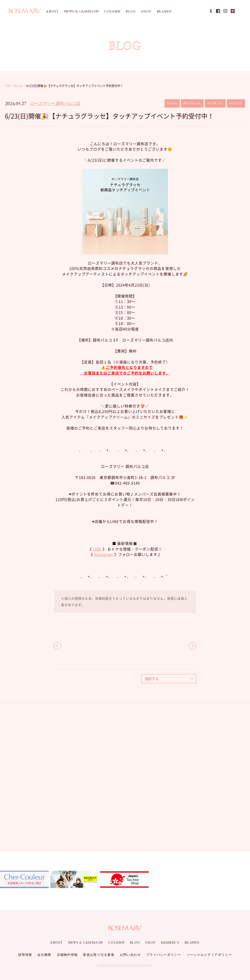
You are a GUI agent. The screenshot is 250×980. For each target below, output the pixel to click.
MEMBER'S (170, 942)
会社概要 (44, 955)
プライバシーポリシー (164, 955)
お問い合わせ (130, 955)
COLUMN (112, 11)
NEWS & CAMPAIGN (82, 11)
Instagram (104, 554)
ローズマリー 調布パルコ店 (55, 103)
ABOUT (52, 11)
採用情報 (25, 955)
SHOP (146, 11)
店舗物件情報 (67, 955)
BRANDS (164, 11)
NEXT (193, 646)
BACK (57, 646)
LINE (97, 549)
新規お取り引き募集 (99, 955)
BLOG (131, 11)
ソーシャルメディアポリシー (209, 955)
